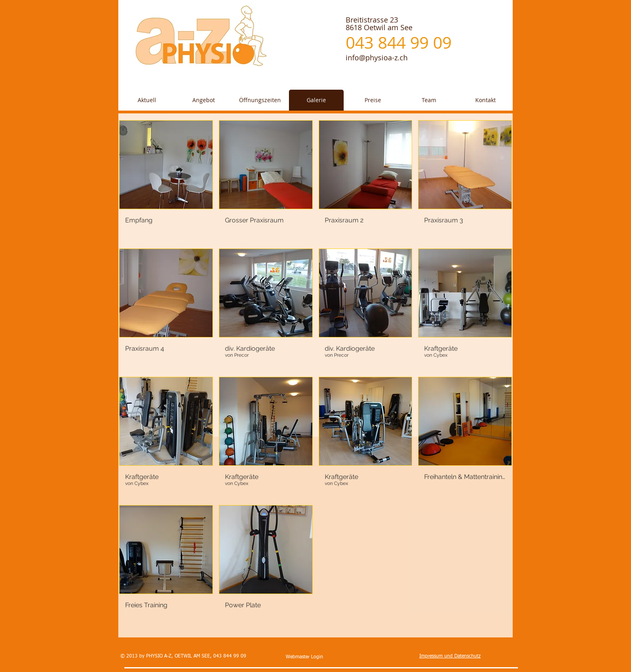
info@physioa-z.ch (377, 58)
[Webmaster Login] (304, 658)
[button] (166, 181)
